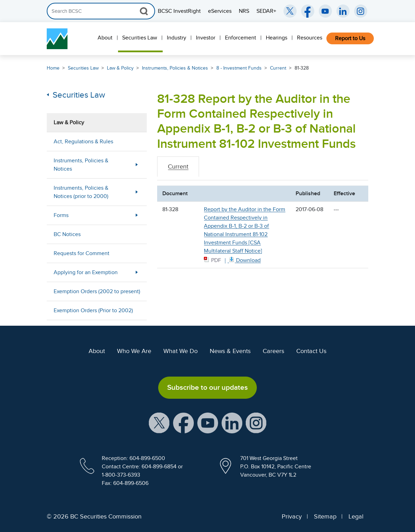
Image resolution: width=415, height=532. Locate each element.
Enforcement (241, 38)
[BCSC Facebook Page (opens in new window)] (308, 11)
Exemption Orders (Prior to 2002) (93, 310)
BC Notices (67, 234)
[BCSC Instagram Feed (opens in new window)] (361, 11)
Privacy (292, 516)
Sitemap (325, 516)
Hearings (277, 38)
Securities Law (140, 38)
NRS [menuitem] (244, 11)
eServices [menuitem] (220, 11)
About (105, 38)
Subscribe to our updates (207, 387)
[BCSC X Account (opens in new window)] (159, 422)
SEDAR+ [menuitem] (266, 11)
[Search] (101, 11)
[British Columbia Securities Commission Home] (57, 39)
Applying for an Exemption (86, 272)
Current (278, 68)
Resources (310, 38)
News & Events (230, 351)
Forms (61, 215)
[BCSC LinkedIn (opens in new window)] (343, 11)
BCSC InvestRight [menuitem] (179, 11)
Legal (356, 516)
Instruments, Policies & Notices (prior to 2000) (81, 192)
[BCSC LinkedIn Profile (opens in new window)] (232, 422)
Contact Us (311, 351)
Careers (273, 351)
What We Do (181, 351)
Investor (206, 38)
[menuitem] (106, 39)
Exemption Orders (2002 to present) (97, 291)
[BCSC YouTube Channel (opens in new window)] (325, 11)
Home (53, 68)
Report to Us (350, 38)
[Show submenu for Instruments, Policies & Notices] (137, 165)
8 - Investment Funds (239, 68)
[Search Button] (144, 11)
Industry (177, 38)
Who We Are (134, 351)
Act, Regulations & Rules (83, 142)
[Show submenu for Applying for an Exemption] (137, 272)
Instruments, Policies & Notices (175, 68)
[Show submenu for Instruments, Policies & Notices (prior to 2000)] (137, 192)
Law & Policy (120, 68)
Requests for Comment (82, 253)
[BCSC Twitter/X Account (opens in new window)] (290, 11)
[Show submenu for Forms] (137, 215)
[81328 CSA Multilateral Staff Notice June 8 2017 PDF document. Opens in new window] (244, 260)
